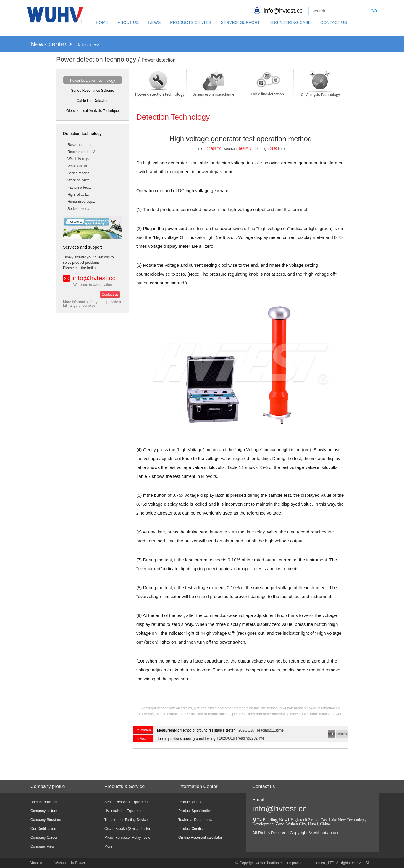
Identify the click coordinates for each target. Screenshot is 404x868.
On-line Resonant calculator (200, 838)
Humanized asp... (81, 202)
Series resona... (80, 173)
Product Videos (190, 802)
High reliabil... (78, 195)
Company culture (44, 811)
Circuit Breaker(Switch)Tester (127, 829)
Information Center (198, 786)
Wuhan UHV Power (70, 863)
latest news (89, 45)
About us (37, 863)
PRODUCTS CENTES (191, 22)
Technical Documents (195, 820)
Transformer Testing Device (126, 820)
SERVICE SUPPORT (241, 22)
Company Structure (46, 820)
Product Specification (195, 811)
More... (110, 846)
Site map (373, 863)
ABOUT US (128, 22)
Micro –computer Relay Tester (128, 838)
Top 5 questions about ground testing (186, 739)
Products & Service (125, 786)
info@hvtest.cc (283, 11)
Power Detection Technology (93, 81)
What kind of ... (79, 166)
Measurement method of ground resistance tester (196, 730)
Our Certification (43, 829)
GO (374, 11)
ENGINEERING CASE (290, 22)
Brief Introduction (44, 802)
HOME (102, 22)
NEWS (154, 22)
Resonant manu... (81, 145)
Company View (42, 846)
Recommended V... (83, 152)
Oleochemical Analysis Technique (93, 111)
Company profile (48, 786)
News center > (51, 44)
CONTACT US (334, 22)
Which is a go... (80, 159)
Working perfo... (80, 180)
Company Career (44, 838)
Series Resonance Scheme (92, 91)
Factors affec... (79, 187)
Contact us (110, 295)
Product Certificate (193, 829)
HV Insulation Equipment (124, 811)
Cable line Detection (92, 101)
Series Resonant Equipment (126, 802)
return (338, 734)
